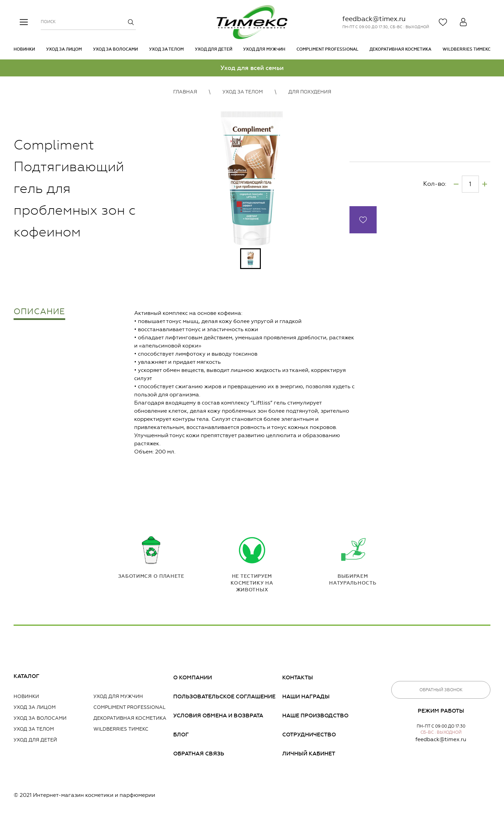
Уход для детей (214, 49)
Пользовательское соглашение (224, 696)
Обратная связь (199, 754)
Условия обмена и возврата (218, 715)
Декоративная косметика (400, 49)
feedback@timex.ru (374, 19)
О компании (193, 677)
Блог (181, 735)
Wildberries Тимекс (466, 49)
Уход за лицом (64, 49)
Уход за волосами (115, 49)
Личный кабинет (309, 754)
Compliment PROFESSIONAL (327, 49)
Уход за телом (166, 49)
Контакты (298, 677)
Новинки (24, 49)
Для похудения (310, 92)
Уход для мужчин (264, 49)
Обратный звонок (441, 690)
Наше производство (315, 715)
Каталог (26, 676)
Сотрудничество (309, 735)
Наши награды (306, 696)
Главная (185, 92)
